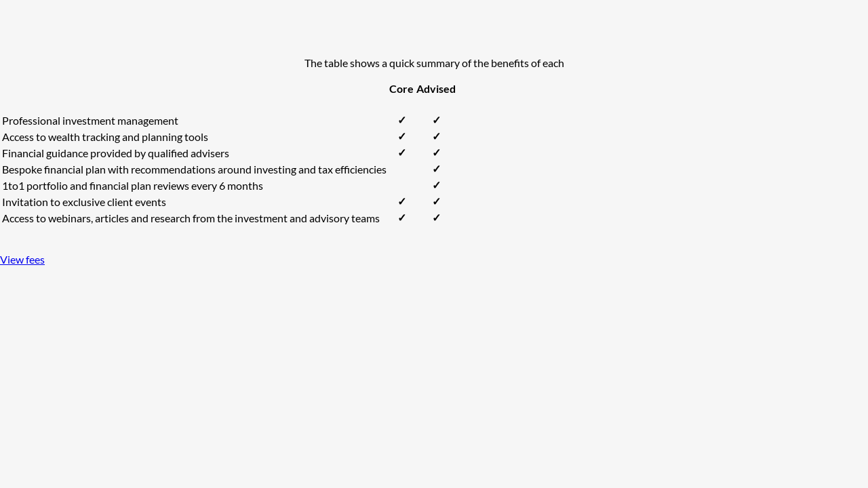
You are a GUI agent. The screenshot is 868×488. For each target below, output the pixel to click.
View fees (22, 259)
